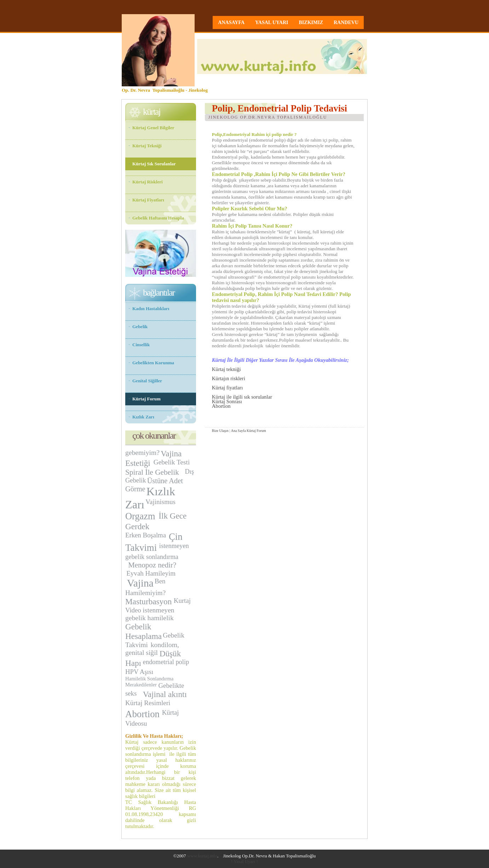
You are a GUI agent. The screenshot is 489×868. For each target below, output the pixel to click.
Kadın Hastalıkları (151, 309)
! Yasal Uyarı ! (244, 861)
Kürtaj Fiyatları (148, 200)
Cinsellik (141, 345)
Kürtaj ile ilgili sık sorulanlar (242, 397)
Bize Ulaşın (220, 431)
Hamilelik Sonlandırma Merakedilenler (149, 682)
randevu (346, 22)
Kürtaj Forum (256, 431)
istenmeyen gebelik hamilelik (150, 614)
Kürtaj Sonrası (227, 401)
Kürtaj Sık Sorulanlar (154, 164)
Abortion (221, 406)
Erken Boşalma (146, 535)
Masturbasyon (148, 601)
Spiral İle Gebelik (153, 472)
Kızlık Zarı (143, 417)
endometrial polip (166, 662)
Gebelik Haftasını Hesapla (158, 218)
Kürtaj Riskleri (148, 182)
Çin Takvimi (154, 542)
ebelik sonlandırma (153, 557)
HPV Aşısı (139, 672)
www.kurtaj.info (202, 856)
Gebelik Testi (172, 462)
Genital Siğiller (147, 381)
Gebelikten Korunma (153, 363)
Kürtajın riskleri (229, 378)
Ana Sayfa (238, 431)
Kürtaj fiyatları (228, 388)
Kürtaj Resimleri (148, 703)
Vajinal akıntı (165, 694)
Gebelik (140, 327)
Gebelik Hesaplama (143, 631)
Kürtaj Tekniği (147, 146)
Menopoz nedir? (152, 565)
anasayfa (231, 22)
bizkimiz (311, 22)
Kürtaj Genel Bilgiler (153, 128)
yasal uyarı (272, 22)
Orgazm (141, 516)
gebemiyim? (142, 453)
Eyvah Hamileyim (151, 573)
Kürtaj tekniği (226, 369)
